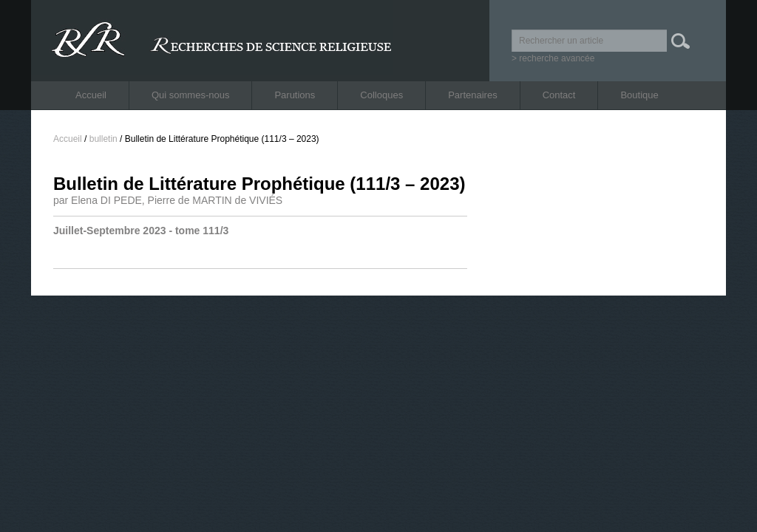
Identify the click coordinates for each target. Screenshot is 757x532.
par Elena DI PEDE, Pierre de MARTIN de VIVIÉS (168, 200)
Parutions (295, 95)
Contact (559, 95)
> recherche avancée (553, 58)
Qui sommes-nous (190, 95)
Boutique (639, 95)
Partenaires (472, 95)
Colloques (381, 95)
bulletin (103, 139)
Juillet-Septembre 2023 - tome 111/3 (141, 231)
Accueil (91, 95)
